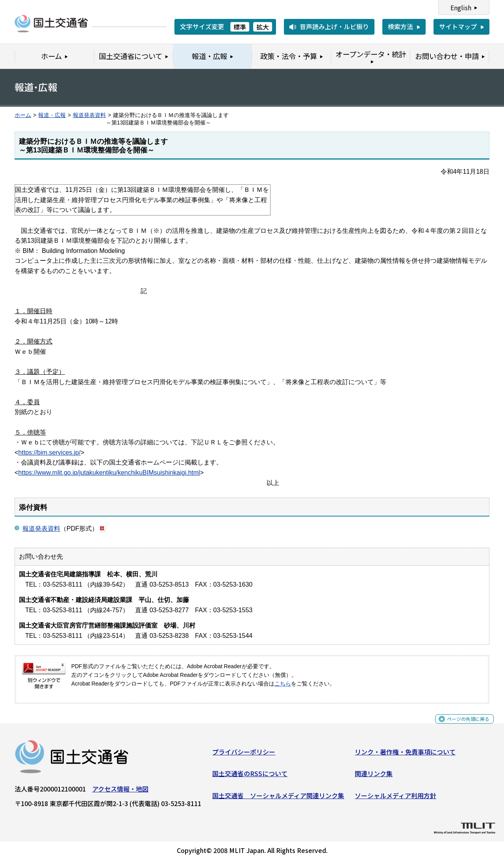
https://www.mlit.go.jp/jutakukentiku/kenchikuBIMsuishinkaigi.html (109, 473)
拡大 (263, 27)
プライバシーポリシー (244, 755)
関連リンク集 (374, 777)
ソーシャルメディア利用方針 (396, 799)
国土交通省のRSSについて (250, 777)
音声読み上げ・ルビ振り (334, 26)
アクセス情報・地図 (120, 792)
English (461, 7)
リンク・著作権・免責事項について (405, 755)
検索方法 (400, 26)
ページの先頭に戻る (462, 726)
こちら (283, 684)
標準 (240, 27)
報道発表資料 (89, 115)
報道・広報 (52, 115)
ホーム (23, 115)
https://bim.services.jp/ (49, 452)
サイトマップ (458, 26)
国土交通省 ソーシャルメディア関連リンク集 (278, 799)
